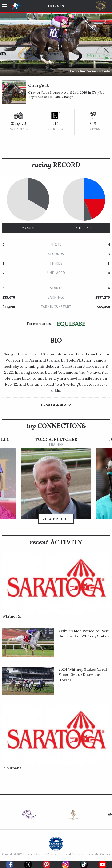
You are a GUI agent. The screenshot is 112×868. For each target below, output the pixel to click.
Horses (56, 6)
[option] (56, 482)
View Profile (56, 519)
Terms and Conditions (71, 854)
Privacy (52, 854)
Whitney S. (12, 616)
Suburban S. (13, 768)
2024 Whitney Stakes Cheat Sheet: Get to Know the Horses (83, 675)
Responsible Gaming (98, 854)
